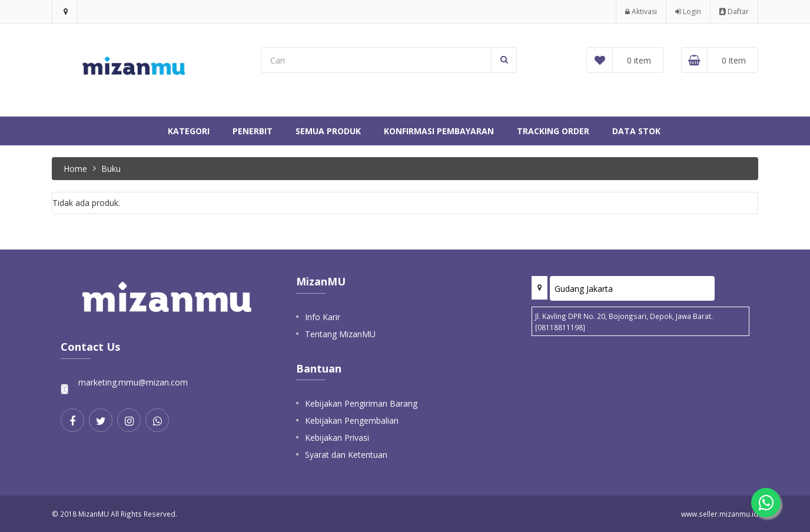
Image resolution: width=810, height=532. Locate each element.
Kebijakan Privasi (337, 438)
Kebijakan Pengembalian (352, 420)
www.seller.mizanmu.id (720, 514)
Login (688, 11)
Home (75, 169)
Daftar (734, 11)
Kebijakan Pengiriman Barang (361, 403)
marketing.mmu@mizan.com (133, 382)
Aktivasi (641, 11)
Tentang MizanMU (340, 334)
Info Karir (323, 317)
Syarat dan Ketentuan (346, 455)
